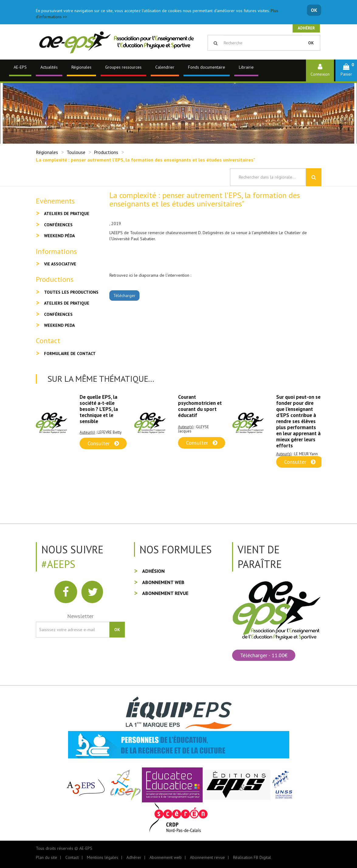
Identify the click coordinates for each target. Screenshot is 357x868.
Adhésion (153, 571)
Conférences (58, 225)
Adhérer (306, 28)
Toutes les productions (71, 292)
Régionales (81, 67)
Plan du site (46, 857)
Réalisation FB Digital (252, 857)
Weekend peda (59, 325)
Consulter (103, 443)
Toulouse (76, 152)
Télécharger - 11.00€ (264, 655)
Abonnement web (163, 582)
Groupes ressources (123, 67)
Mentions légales (103, 857)
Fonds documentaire (207, 67)
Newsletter (80, 616)
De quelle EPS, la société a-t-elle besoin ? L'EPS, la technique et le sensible (99, 409)
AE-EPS (20, 67)
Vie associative (60, 264)
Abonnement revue (165, 593)
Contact (72, 857)
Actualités (49, 67)
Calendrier (165, 67)
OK (314, 10)
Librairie (246, 67)
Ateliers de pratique (67, 214)
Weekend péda (59, 236)
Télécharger (124, 296)
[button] (346, 70)
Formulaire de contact (70, 354)
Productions (106, 152)
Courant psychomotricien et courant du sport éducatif (200, 406)
